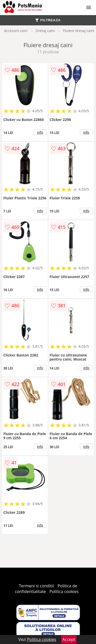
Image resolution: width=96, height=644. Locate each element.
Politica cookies (64, 591)
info (40, 132)
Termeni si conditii (36, 586)
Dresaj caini (45, 31)
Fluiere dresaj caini (79, 31)
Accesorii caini (16, 31)
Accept (69, 639)
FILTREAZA (48, 20)
